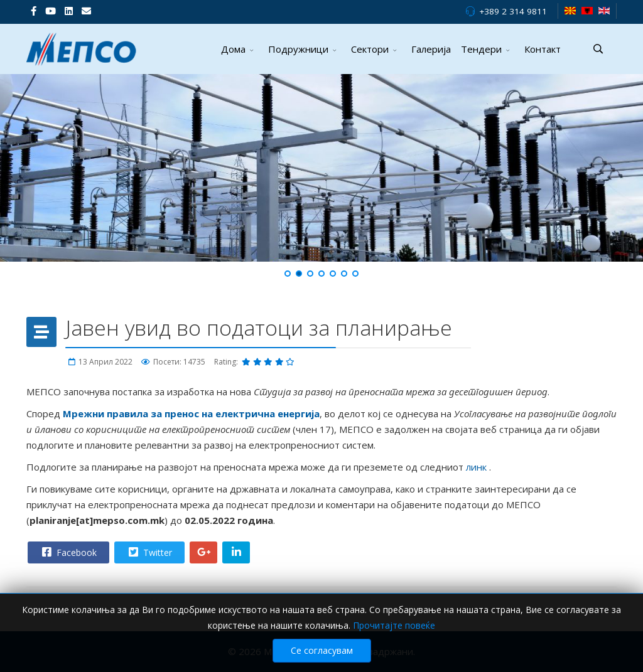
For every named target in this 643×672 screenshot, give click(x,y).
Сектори (370, 49)
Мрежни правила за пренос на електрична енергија (191, 413)
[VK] (86, 11)
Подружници (298, 49)
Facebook (68, 552)
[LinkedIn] (69, 11)
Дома (233, 49)
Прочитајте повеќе (394, 625)
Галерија (431, 49)
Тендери (481, 49)
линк (478, 467)
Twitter (149, 552)
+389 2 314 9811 (513, 11)
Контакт (543, 49)
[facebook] (34, 11)
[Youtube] (51, 11)
